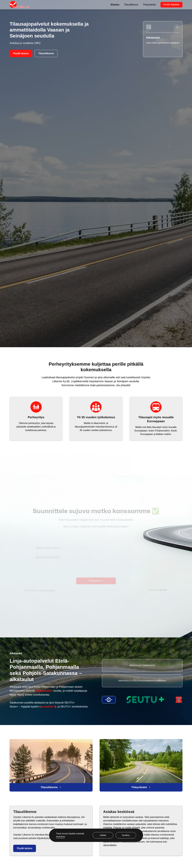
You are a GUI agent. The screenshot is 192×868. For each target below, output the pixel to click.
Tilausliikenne (131, 5)
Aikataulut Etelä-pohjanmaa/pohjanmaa (142, 681)
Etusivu (115, 5)
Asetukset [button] (61, 837)
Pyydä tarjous (171, 5)
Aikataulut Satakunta (142, 665)
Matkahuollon (44, 691)
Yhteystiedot (149, 5)
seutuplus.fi (48, 707)
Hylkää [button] (103, 835)
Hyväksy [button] (126, 835)
